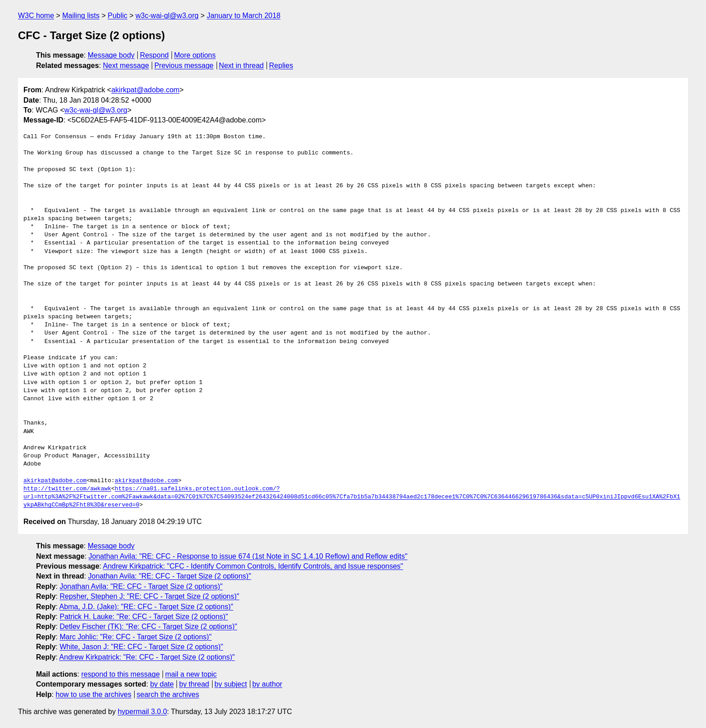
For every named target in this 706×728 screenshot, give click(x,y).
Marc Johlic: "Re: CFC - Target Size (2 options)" (135, 637)
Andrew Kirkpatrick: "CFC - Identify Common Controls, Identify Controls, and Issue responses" (253, 566)
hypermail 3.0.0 (142, 712)
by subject (231, 684)
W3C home (36, 16)
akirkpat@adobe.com (145, 90)
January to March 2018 (244, 16)
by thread (194, 684)
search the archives (168, 694)
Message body (111, 55)
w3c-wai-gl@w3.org (167, 16)
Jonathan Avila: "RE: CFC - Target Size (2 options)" (170, 576)
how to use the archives (94, 694)
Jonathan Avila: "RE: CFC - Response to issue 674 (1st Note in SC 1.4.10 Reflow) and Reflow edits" (248, 556)
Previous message (184, 66)
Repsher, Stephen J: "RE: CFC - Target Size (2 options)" (149, 596)
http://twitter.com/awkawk (67, 489)
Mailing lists (81, 16)
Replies (281, 66)
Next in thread (241, 66)
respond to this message (120, 674)
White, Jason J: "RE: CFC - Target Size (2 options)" (141, 647)
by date (162, 684)
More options (195, 55)
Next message (126, 66)
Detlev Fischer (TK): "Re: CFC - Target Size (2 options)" (148, 626)
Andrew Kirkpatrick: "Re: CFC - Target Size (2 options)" (147, 657)
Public (118, 16)
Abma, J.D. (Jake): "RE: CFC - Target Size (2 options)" (146, 607)
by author (267, 684)
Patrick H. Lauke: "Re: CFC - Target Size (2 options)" (144, 617)
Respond (154, 55)
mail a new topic (191, 674)
